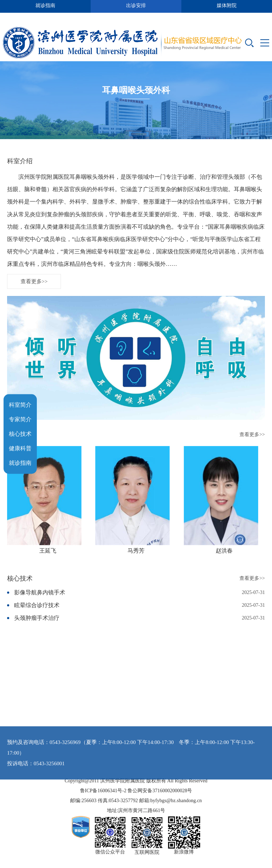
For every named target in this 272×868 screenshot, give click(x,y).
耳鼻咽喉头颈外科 (136, 92)
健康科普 (20, 448)
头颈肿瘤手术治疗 (37, 629)
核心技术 (20, 434)
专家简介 (20, 419)
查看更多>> (34, 292)
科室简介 (20, 405)
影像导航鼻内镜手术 (40, 603)
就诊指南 (20, 463)
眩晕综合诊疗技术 (37, 616)
